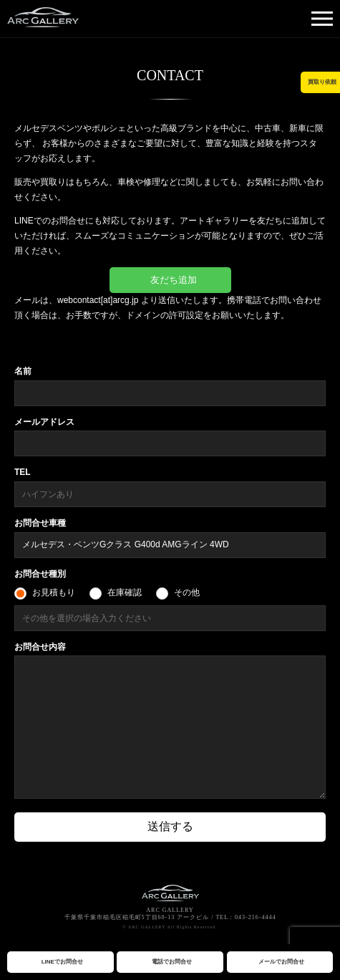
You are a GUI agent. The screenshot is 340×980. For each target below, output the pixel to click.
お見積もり (54, 592)
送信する (170, 826)
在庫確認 (125, 592)
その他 (187, 592)
